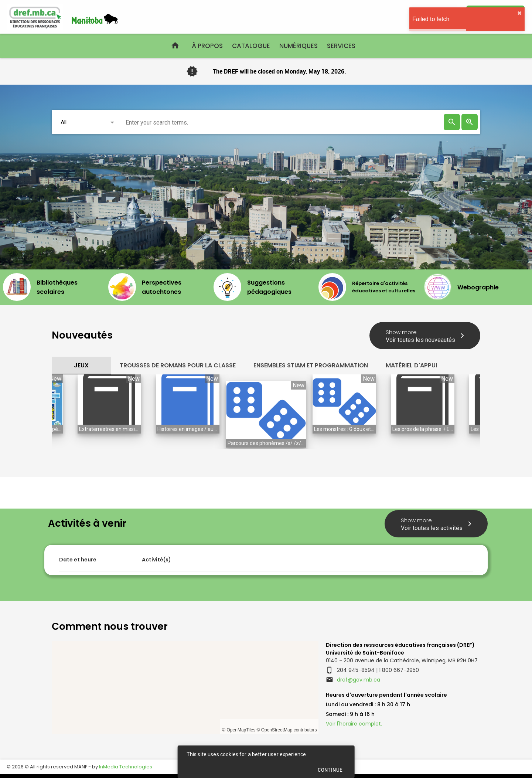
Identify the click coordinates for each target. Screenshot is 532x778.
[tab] (81, 366)
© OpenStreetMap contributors (287, 730)
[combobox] (284, 122)
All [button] (64, 122)
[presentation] (452, 122)
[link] (470, 122)
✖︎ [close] (519, 13)
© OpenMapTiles (239, 730)
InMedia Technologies (126, 767)
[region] (185, 687)
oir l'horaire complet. (356, 724)
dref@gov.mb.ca (359, 680)
